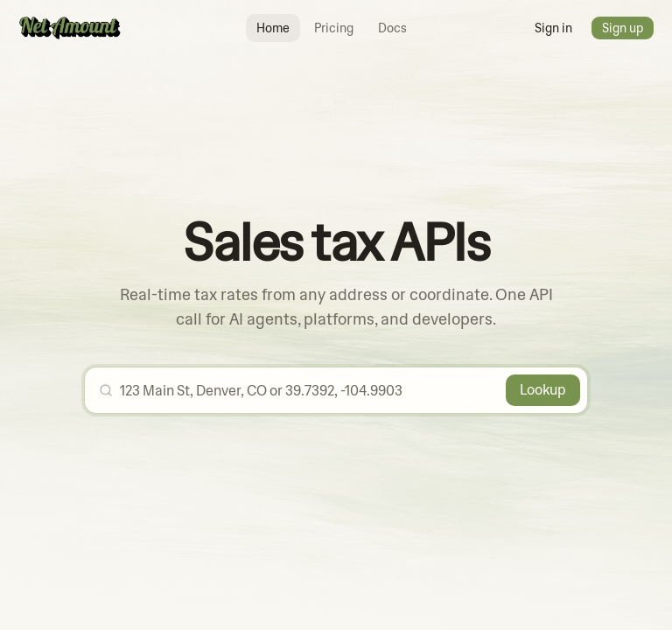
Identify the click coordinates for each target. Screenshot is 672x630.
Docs (392, 28)
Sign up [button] (623, 28)
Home (273, 28)
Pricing (334, 28)
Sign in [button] (553, 28)
